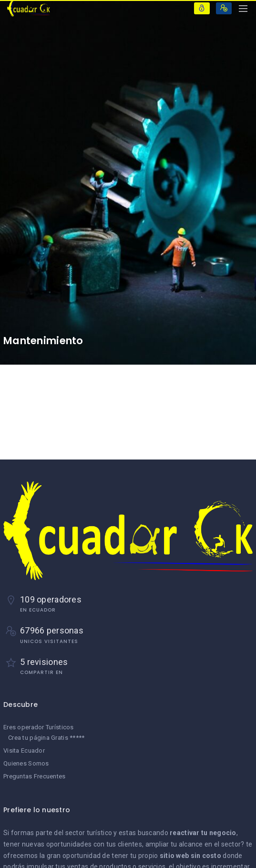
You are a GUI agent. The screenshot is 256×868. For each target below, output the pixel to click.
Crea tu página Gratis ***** (46, 738)
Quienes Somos (26, 763)
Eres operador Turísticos (39, 727)
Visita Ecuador (24, 751)
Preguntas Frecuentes (35, 776)
